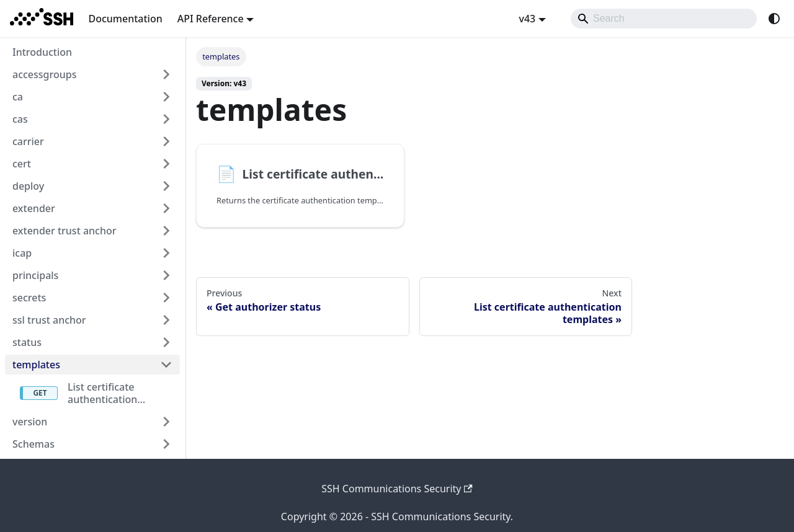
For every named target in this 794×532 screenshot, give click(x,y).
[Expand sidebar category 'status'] (166, 342)
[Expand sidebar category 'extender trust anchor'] (166, 231)
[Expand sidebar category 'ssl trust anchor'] (166, 320)
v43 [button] (527, 19)
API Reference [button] (211, 19)
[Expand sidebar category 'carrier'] (166, 141)
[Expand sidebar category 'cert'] (166, 164)
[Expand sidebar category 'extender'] (166, 208)
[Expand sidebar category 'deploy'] (166, 186)
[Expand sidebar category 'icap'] (166, 253)
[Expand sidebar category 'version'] (166, 422)
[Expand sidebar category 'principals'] (166, 275)
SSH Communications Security (397, 489)
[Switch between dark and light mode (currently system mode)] (774, 19)
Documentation (125, 19)
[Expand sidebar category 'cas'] (166, 119)
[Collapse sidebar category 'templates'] (166, 365)
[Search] (664, 19)
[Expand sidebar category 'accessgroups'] (166, 74)
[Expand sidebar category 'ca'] (166, 97)
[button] (92, 444)
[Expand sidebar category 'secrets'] (166, 298)
